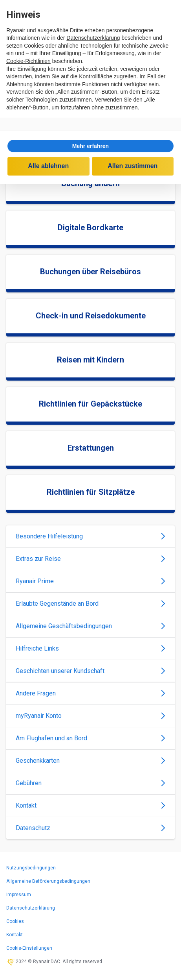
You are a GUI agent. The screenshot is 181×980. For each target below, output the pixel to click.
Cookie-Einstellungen (29, 948)
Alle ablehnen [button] (48, 166)
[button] (90, 146)
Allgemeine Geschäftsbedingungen (90, 626)
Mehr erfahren (90, 146)
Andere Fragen (90, 693)
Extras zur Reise (90, 559)
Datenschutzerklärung (31, 908)
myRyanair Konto (90, 716)
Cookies (15, 921)
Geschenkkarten (90, 761)
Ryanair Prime (90, 581)
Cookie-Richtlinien (28, 61)
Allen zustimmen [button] (133, 166)
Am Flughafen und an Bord (90, 738)
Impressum (19, 895)
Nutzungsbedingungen (31, 868)
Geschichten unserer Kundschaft (90, 671)
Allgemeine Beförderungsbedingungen (48, 881)
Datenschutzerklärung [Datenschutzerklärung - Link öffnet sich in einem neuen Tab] (93, 38)
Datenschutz (90, 828)
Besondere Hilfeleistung (90, 536)
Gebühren (90, 783)
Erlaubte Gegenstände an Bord (90, 604)
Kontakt (90, 805)
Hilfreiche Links (90, 648)
